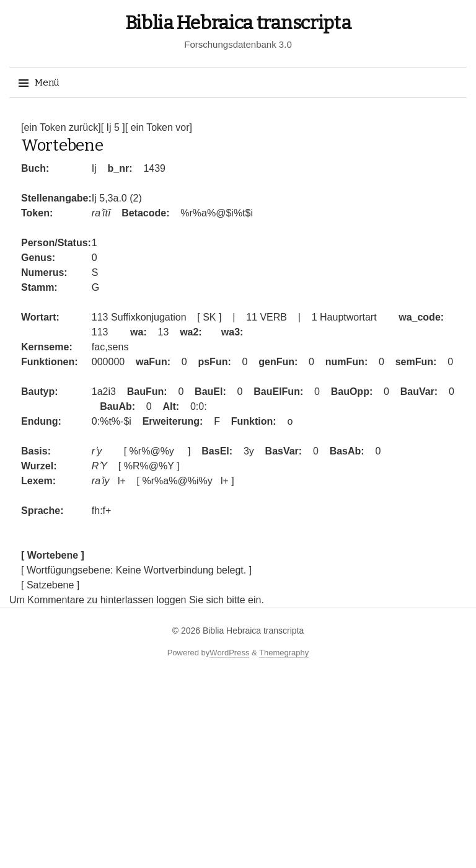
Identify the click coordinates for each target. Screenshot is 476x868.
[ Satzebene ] (50, 585)
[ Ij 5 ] (113, 127)
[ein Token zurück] (61, 127)
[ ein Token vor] (159, 127)
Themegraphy (284, 653)
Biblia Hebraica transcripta (238, 23)
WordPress (229, 653)
